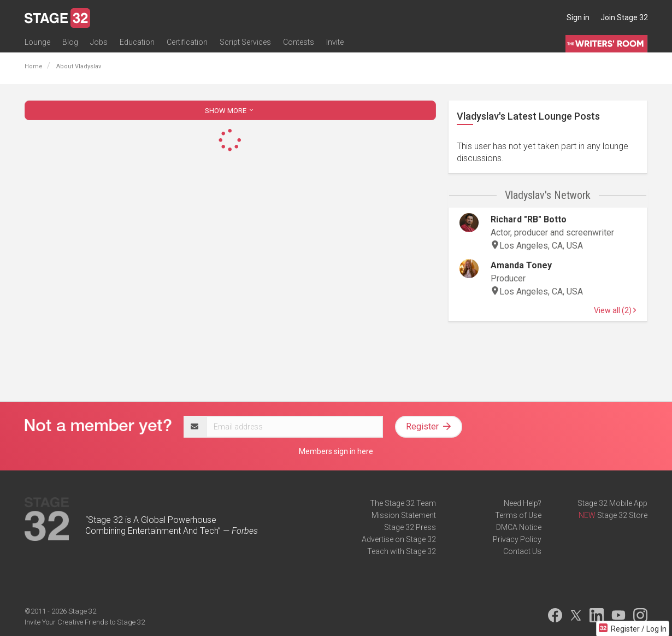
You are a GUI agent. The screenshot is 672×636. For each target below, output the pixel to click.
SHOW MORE (230, 111)
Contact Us (522, 551)
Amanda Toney (521, 265)
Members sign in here (336, 451)
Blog (70, 42)
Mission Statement (404, 515)
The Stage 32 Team (403, 503)
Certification (187, 42)
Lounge (37, 42)
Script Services (245, 42)
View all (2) (615, 310)
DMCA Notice (519, 527)
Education (137, 42)
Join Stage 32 (624, 17)
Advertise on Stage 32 (399, 539)
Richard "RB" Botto (529, 219)
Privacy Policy (517, 539)
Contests (299, 42)
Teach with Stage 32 (402, 551)
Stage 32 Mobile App (612, 503)
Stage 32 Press (410, 527)
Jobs (99, 42)
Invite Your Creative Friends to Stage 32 (85, 622)
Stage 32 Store (622, 515)
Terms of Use (518, 515)
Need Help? (523, 503)
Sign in (578, 17)
